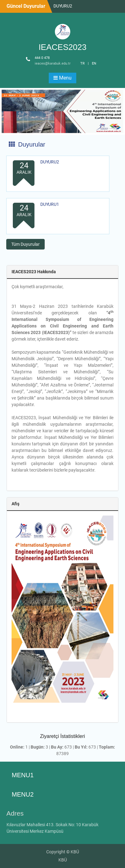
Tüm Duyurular (25, 244)
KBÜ (63, 860)
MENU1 (23, 775)
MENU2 (23, 794)
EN (94, 63)
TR (82, 63)
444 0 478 (42, 58)
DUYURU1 (50, 204)
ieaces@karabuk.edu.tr (53, 63)
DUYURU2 (63, 6)
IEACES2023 (62, 47)
